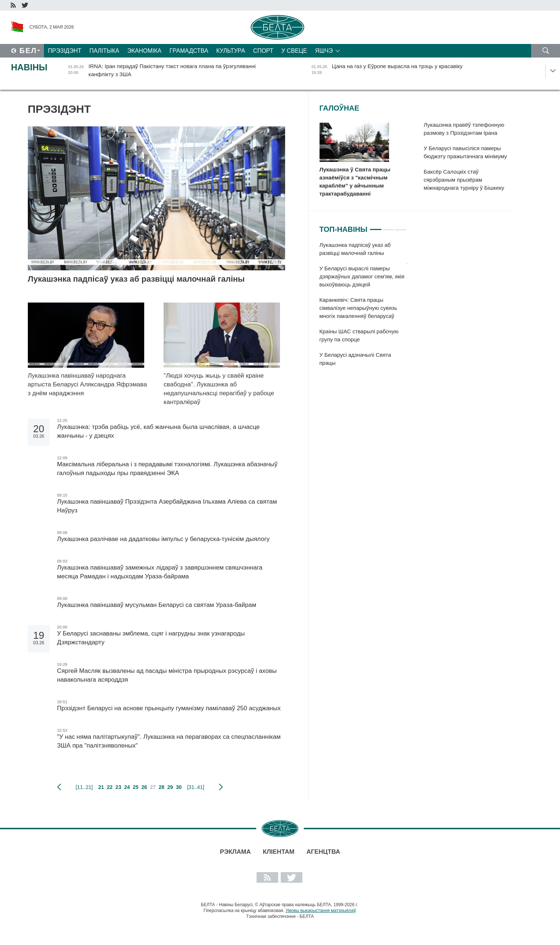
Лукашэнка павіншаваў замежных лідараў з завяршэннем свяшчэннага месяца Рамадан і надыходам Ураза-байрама (160, 572)
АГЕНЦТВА (323, 852)
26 (144, 787)
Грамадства (189, 51)
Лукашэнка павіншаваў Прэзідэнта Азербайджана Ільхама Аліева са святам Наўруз (167, 506)
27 (153, 787)
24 (127, 787)
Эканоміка (144, 51)
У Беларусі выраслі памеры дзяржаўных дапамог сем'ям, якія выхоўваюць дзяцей (362, 276)
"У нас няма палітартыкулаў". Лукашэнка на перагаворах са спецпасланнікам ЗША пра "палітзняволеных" (169, 741)
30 (179, 787)
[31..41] (196, 787)
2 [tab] (388, 226)
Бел (28, 51)
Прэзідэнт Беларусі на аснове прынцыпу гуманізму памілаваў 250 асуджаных (170, 708)
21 (101, 787)
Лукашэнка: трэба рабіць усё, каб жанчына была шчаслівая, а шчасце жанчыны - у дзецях (158, 431)
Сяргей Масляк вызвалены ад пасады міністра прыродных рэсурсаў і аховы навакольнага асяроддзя (167, 675)
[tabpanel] (363, 308)
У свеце (294, 51)
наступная (221, 787)
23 (119, 787)
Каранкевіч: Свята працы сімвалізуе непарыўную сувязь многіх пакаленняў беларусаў (358, 308)
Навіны (29, 67)
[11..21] (84, 787)
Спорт (263, 51)
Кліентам (279, 852)
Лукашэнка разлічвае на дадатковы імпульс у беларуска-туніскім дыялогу (163, 539)
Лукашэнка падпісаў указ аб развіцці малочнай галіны (136, 279)
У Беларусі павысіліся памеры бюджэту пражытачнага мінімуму (466, 152)
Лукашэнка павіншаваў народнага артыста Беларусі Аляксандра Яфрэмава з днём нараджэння (87, 384)
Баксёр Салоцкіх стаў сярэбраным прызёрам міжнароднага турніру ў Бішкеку (464, 180)
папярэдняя (59, 787)
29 (170, 787)
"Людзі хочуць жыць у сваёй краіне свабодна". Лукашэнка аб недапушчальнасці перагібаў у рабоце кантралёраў (219, 389)
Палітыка (104, 51)
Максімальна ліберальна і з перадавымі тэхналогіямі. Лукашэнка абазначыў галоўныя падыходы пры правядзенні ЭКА (167, 469)
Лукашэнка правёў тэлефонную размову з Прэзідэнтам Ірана (464, 129)
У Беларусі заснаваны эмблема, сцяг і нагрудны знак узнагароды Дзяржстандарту (151, 638)
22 (110, 787)
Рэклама (235, 852)
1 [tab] (376, 226)
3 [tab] (401, 226)
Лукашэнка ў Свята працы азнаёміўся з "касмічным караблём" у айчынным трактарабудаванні (355, 181)
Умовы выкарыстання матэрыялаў (320, 911)
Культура (231, 51)
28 (161, 787)
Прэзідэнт (65, 51)
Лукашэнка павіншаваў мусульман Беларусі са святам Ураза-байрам (157, 605)
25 (136, 787)
